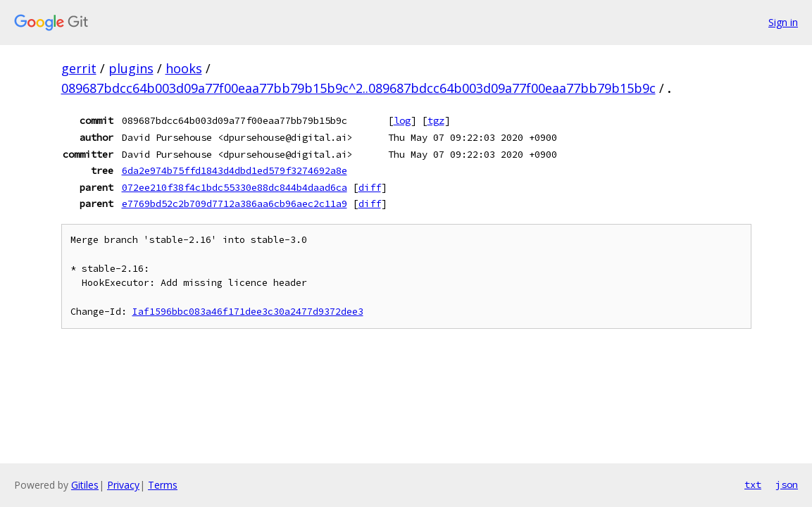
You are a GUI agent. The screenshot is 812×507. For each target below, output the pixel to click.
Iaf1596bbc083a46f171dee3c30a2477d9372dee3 (248, 312)
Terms (163, 485)
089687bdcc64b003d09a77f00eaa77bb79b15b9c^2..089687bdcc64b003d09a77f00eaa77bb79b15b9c (358, 88)
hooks (184, 68)
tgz (436, 120)
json (787, 484)
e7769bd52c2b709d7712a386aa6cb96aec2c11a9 (235, 204)
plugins (131, 68)
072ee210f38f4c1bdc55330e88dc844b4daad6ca (235, 187)
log (402, 120)
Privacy (123, 485)
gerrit (79, 68)
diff (370, 187)
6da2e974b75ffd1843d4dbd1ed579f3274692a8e (235, 170)
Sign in (783, 22)
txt (753, 484)
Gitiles (85, 485)
